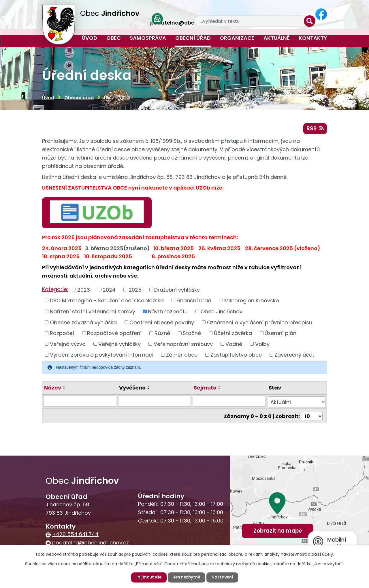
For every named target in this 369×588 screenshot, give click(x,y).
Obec (114, 38)
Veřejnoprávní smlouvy (183, 345)
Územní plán (280, 334)
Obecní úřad (193, 38)
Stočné (192, 334)
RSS (315, 129)
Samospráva (148, 38)
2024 (109, 290)
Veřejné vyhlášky (119, 345)
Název (53, 388)
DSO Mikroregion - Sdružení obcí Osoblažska (107, 301)
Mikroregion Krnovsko (252, 301)
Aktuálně (277, 38)
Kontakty (313, 38)
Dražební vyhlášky (177, 290)
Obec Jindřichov (222, 312)
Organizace (237, 38)
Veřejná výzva (68, 345)
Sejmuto (205, 388)
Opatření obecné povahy (162, 323)
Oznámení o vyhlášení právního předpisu (260, 323)
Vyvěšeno (132, 388)
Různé (162, 334)
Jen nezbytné (187, 577)
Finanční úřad (194, 301)
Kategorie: (55, 290)
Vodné (234, 345)
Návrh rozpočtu (168, 312)
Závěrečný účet (294, 356)
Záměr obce (182, 356)
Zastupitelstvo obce (236, 356)
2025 (135, 290)
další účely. (323, 554)
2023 (84, 290)
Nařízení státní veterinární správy (93, 312)
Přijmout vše (148, 577)
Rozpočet (62, 334)
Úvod (90, 38)
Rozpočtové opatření (114, 334)
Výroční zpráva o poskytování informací (102, 356)
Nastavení (223, 577)
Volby (262, 345)
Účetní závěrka (233, 334)
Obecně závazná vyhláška (83, 323)
